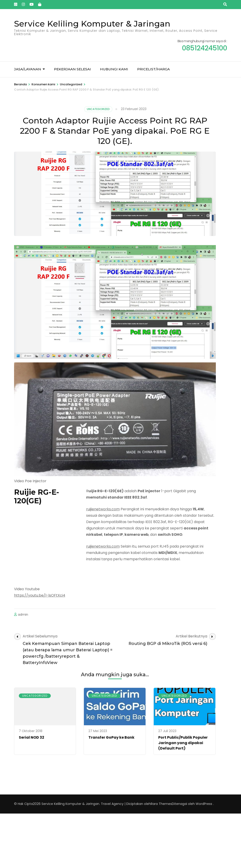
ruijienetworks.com (103, 509)
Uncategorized (98, 109)
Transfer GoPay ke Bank (111, 737)
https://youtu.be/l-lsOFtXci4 (40, 595)
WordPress (204, 804)
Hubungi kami (114, 69)
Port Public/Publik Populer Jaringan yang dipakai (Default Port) (183, 743)
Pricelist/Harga (153, 69)
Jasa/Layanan (28, 69)
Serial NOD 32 (32, 737)
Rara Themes (161, 804)
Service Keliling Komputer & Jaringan (92, 24)
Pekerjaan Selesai (72, 69)
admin (23, 615)
